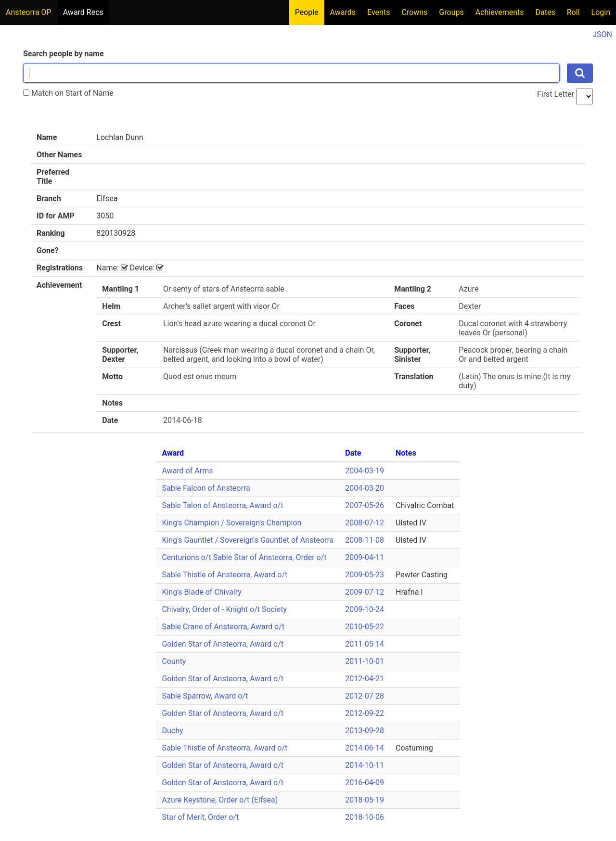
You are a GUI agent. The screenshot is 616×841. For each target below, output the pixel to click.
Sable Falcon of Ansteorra (206, 488)
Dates (545, 12)
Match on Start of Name (68, 93)
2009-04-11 (365, 557)
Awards (343, 12)
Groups (451, 12)
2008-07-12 (365, 523)
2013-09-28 (365, 731)
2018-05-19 (365, 800)
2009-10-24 (365, 609)
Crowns (414, 12)
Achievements (500, 12)
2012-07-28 (365, 696)
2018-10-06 (365, 817)
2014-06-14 (365, 748)
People (307, 12)
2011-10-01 (365, 661)
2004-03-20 (365, 488)
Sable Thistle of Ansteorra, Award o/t (225, 575)
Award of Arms (187, 471)
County (174, 661)
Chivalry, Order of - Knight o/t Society (224, 609)
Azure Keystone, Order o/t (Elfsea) (220, 800)
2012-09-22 (365, 713)
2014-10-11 (365, 765)
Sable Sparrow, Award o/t (205, 696)
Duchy (172, 731)
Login (601, 12)
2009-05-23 (365, 575)
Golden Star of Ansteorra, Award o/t (223, 644)
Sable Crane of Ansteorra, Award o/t (223, 627)
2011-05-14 (365, 644)
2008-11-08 (365, 540)
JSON (602, 34)
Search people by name (64, 54)
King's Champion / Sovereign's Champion (231, 523)
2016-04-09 (365, 783)
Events (379, 12)
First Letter (556, 94)
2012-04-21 (365, 679)
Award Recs (83, 12)
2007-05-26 (365, 505)
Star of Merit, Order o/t (200, 817)
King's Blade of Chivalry (201, 592)
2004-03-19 (365, 471)
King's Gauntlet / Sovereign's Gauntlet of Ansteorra (248, 540)
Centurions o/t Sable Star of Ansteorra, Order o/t (244, 557)
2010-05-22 (365, 627)
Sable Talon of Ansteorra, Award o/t (222, 505)
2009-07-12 (365, 592)
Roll (573, 12)
